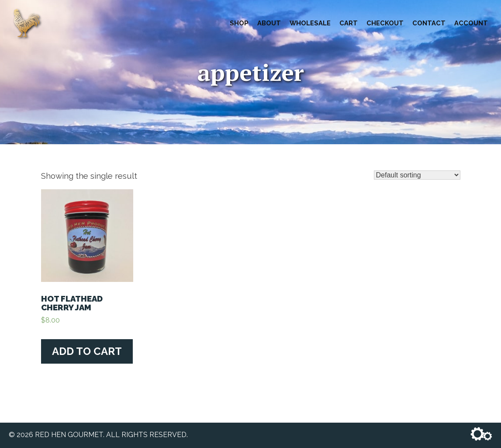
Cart (349, 23)
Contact (429, 23)
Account (471, 23)
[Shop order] (417, 175)
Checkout (385, 23)
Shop (239, 23)
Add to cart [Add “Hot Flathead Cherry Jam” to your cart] (87, 351)
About (269, 23)
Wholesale (310, 23)
